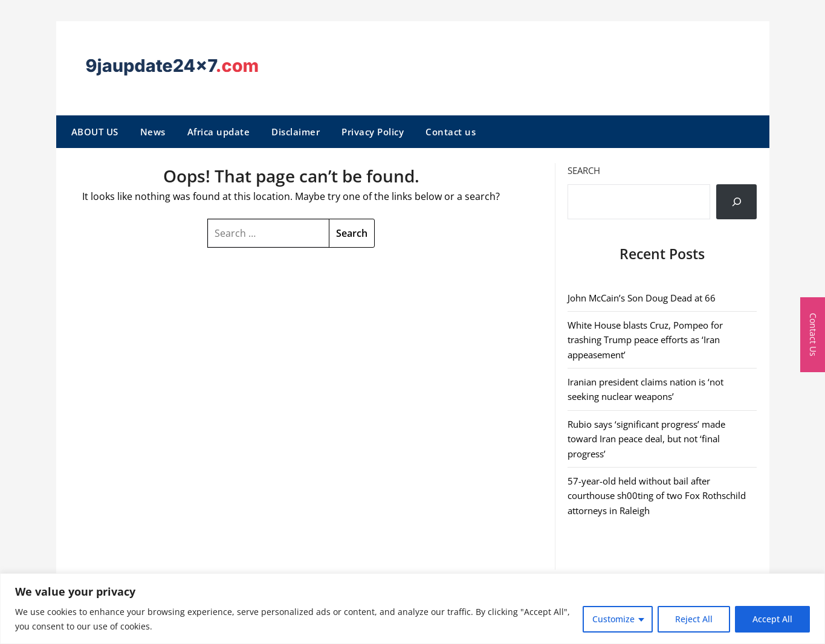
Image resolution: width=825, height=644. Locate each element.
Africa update (219, 132)
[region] (412, 609)
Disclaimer (296, 132)
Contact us (451, 132)
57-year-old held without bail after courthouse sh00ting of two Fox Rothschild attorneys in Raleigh (657, 496)
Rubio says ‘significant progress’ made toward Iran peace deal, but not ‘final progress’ (646, 439)
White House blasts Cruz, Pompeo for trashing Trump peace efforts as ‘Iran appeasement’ (645, 340)
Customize (613, 619)
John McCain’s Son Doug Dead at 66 (642, 298)
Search (584, 170)
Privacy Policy (373, 132)
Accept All (772, 619)
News (153, 132)
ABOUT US (95, 132)
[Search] (737, 202)
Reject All (694, 619)
